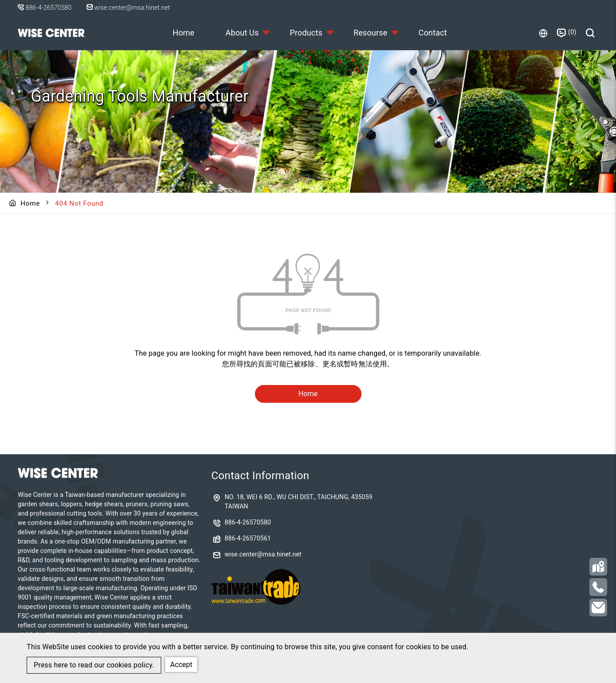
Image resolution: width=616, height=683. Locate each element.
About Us (242, 33)
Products (306, 33)
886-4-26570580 (49, 8)
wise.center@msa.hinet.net (128, 8)
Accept (181, 665)
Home (184, 33)
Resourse (370, 33)
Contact (433, 33)
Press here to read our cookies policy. (94, 665)
